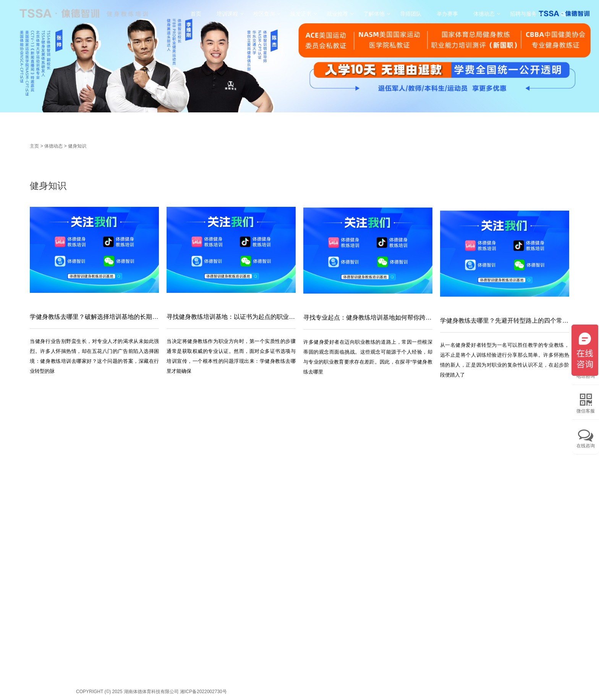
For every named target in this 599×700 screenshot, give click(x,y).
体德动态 (53, 146)
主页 (34, 146)
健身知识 (77, 146)
